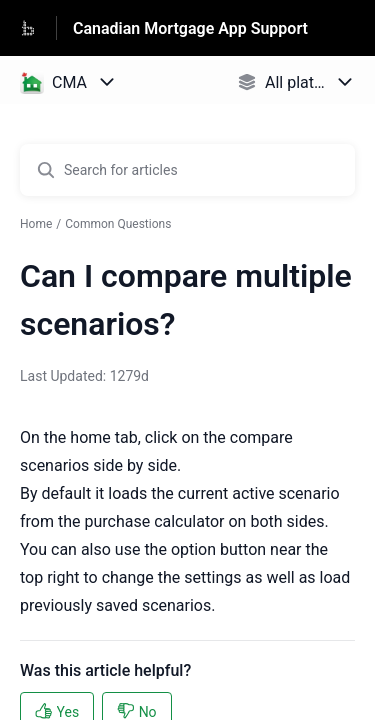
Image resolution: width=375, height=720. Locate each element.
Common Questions (118, 224)
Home (36, 224)
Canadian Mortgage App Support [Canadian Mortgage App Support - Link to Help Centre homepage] (190, 28)
